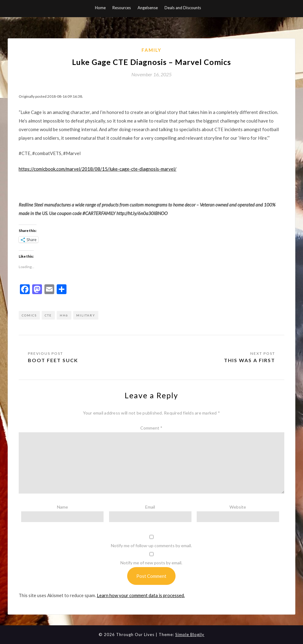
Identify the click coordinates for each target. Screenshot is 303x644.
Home (100, 8)
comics (29, 315)
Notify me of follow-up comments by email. (151, 546)
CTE (48, 315)
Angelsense (148, 8)
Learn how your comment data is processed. (141, 595)
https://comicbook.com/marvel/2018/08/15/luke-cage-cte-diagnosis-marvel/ (98, 169)
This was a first (250, 360)
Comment (151, 428)
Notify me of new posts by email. (151, 563)
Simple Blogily (190, 635)
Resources (122, 8)
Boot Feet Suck (53, 360)
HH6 (64, 315)
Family (151, 50)
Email (150, 507)
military (86, 315)
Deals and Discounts (183, 8)
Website (238, 507)
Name (62, 507)
